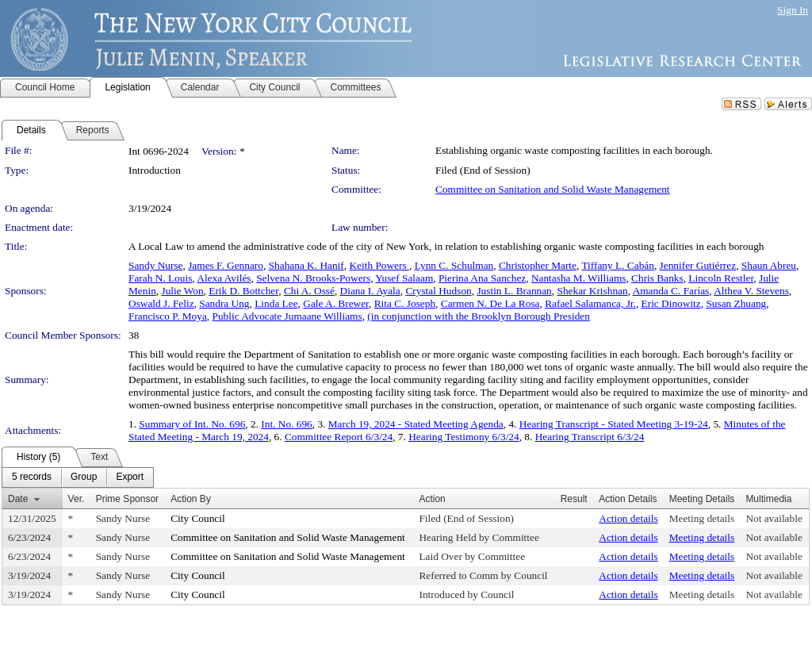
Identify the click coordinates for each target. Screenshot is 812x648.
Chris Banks (657, 278)
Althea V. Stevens (751, 291)
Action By (191, 499)
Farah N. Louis (160, 278)
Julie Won (182, 291)
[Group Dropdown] (84, 477)
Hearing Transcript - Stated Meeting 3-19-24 (614, 424)
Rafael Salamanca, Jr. (590, 303)
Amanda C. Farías (671, 291)
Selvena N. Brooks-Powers (313, 278)
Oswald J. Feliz (161, 303)
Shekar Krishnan (592, 291)
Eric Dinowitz (671, 303)
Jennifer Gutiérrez (698, 265)
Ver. (77, 499)
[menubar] (78, 477)
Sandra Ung (224, 303)
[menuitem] (32, 477)
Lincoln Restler (721, 278)
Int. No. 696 (286, 424)
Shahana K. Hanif (306, 265)
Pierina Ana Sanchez (482, 278)
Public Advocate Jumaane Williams (287, 316)
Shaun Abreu (769, 265)
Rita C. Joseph (405, 303)
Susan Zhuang (736, 303)
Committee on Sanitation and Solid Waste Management (553, 189)
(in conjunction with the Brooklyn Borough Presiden (479, 316)
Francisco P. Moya (168, 316)
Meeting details (702, 518)
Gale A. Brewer (336, 303)
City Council (198, 518)
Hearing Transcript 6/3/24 (590, 437)
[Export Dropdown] (130, 477)
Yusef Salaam (404, 278)
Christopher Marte (538, 265)
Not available (774, 518)
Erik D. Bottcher (243, 291)
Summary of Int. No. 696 (192, 424)
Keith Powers (379, 265)
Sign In (793, 10)
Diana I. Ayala (370, 291)
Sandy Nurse (155, 265)
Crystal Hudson (438, 291)
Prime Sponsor (127, 499)
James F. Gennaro (226, 265)
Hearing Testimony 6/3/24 (464, 437)
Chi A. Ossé (309, 291)
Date (18, 499)
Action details (628, 518)
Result (574, 499)
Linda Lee (276, 303)
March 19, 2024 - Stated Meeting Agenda (416, 424)
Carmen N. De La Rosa (490, 303)
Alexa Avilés (224, 278)
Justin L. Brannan (514, 291)
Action (432, 499)
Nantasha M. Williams (579, 278)
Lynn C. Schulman (454, 265)
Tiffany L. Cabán (617, 265)
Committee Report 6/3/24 (339, 437)
